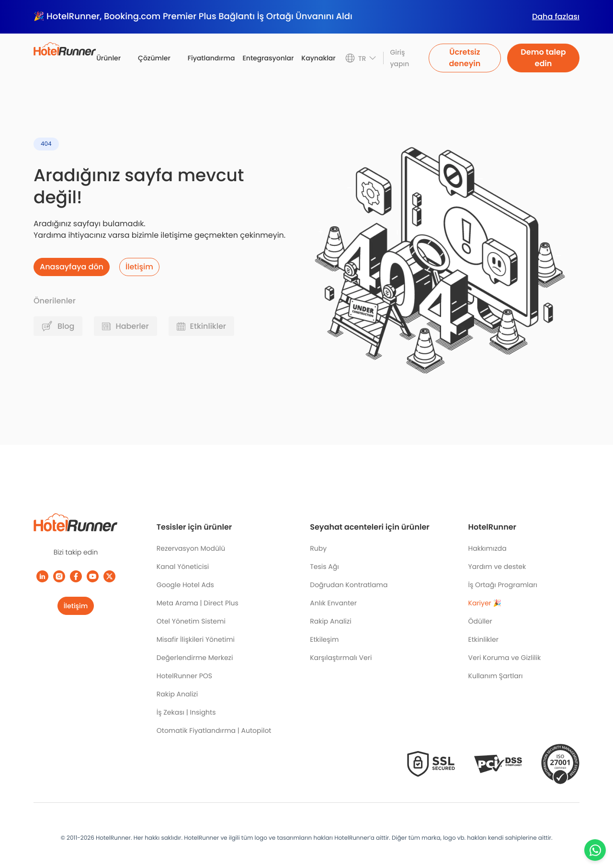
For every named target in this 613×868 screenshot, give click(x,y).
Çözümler (154, 58)
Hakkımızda (488, 548)
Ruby (318, 548)
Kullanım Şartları (496, 676)
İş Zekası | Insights (186, 712)
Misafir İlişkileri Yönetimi (196, 639)
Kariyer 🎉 (485, 603)
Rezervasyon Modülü (191, 548)
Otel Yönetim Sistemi (191, 621)
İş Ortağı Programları (503, 585)
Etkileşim (324, 639)
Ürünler (108, 58)
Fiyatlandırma (211, 58)
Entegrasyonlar (268, 58)
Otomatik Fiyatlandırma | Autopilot (214, 730)
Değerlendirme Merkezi (195, 658)
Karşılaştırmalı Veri (341, 658)
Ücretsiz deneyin (465, 58)
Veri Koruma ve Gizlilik (505, 658)
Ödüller (480, 621)
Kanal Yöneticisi (183, 567)
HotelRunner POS (184, 676)
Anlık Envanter (333, 603)
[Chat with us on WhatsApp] (595, 850)
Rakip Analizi (177, 694)
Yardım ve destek (497, 567)
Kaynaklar (318, 58)
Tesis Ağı (324, 567)
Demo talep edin (543, 58)
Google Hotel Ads (185, 585)
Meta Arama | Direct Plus (198, 603)
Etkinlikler (483, 639)
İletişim (76, 606)
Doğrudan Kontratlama (349, 585)
